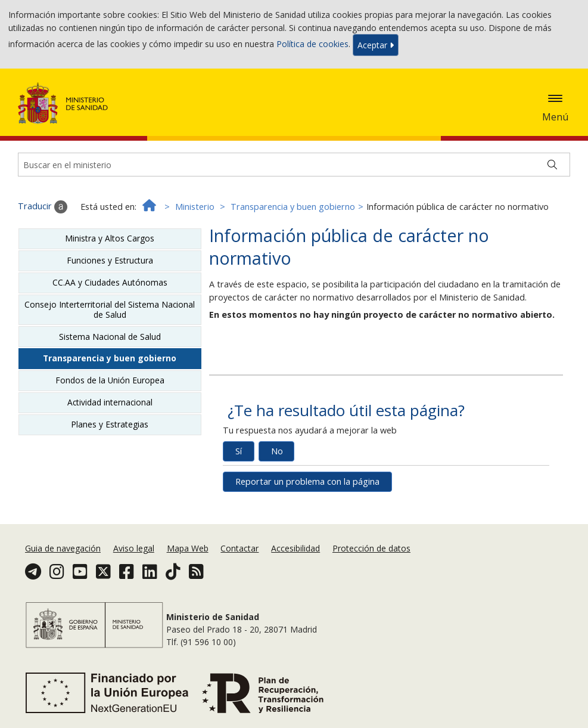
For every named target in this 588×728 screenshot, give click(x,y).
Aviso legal (134, 548)
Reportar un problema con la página (307, 481)
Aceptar (376, 45)
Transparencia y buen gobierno (293, 207)
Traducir (43, 207)
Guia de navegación (63, 548)
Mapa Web (188, 548)
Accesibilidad (295, 548)
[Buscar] (552, 165)
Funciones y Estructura (110, 260)
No (277, 451)
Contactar (239, 548)
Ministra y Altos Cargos (110, 238)
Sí (239, 451)
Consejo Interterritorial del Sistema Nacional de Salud (110, 309)
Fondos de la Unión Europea (110, 380)
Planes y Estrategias (110, 424)
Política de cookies (312, 44)
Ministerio (195, 207)
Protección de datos (371, 548)
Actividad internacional (110, 402)
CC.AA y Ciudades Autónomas (110, 282)
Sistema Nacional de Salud (110, 337)
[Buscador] (294, 165)
